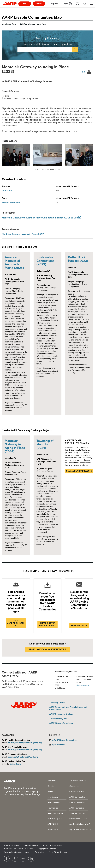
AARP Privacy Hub (11, 846)
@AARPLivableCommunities (65, 740)
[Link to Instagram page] (23, 859)
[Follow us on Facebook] (7, 859)
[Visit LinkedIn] (31, 859)
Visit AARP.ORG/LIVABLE (16, 623)
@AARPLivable (59, 745)
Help (77, 4)
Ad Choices (40, 852)
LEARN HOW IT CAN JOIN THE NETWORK (47, 649)
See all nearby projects (79, 471)
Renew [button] (39, 4)
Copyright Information (47, 849)
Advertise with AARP (78, 781)
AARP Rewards (54, 802)
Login (65, 4)
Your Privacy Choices (58, 852)
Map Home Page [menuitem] (9, 24)
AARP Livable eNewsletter (61, 723)
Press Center (53, 829)
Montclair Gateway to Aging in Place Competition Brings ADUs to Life (40, 218)
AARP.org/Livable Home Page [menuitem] (33, 24)
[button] (92, 4)
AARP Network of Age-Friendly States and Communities (68, 708)
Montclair (7, 191)
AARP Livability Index (59, 719)
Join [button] (25, 4)
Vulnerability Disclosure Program (17, 852)
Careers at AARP (77, 791)
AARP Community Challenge (62, 714)
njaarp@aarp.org (83, 685)
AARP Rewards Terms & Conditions (18, 849)
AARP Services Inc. (77, 797)
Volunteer (52, 791)
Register (54, 4)
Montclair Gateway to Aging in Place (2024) (23, 234)
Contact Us (74, 786)
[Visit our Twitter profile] (15, 859)
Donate (51, 786)
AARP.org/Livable (57, 703)
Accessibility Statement (52, 846)
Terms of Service (31, 846)
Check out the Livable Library (47, 625)
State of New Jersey (11, 202)
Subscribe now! (79, 626)
